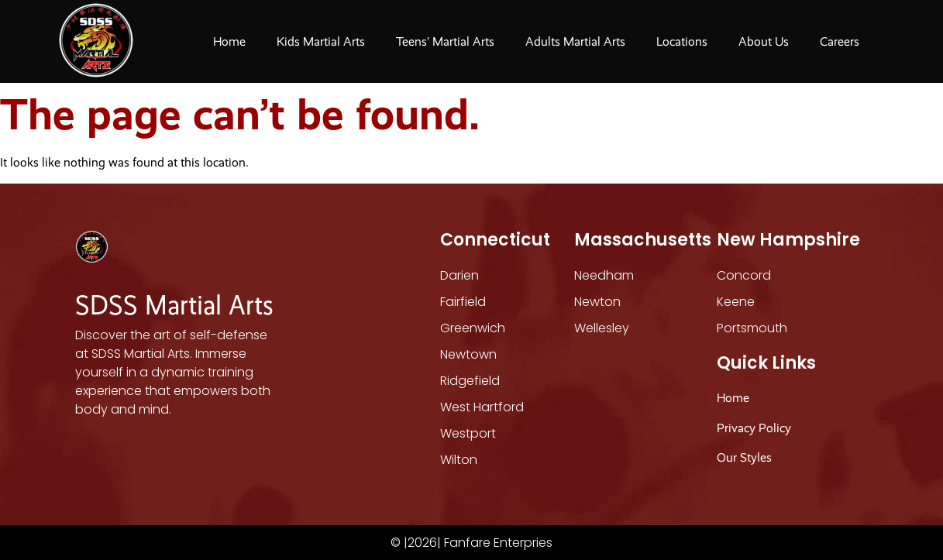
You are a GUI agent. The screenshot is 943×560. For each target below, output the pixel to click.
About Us (764, 41)
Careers (840, 41)
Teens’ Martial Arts (445, 41)
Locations (682, 41)
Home (229, 41)
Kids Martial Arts (321, 41)
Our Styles (746, 457)
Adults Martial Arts (575, 41)
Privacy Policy (754, 428)
